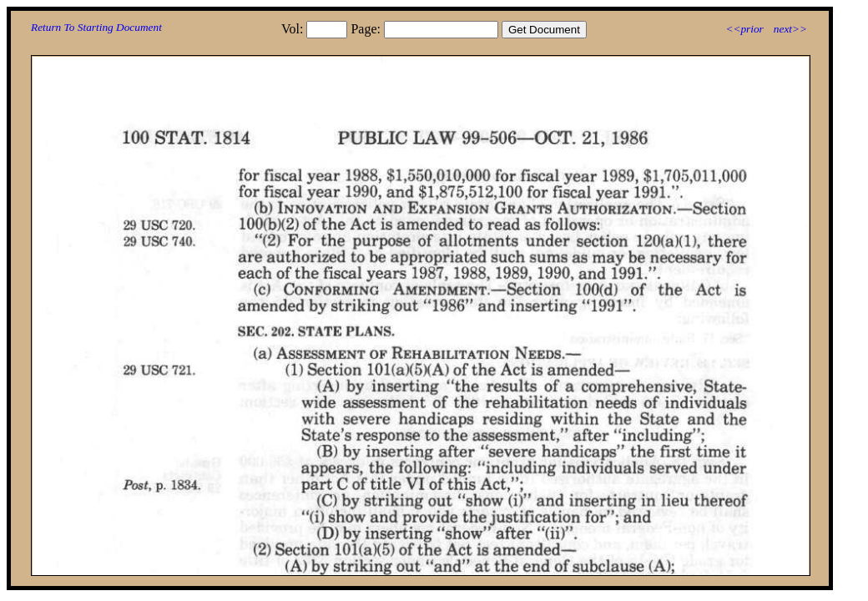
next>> (790, 29)
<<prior (744, 29)
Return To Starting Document (96, 27)
